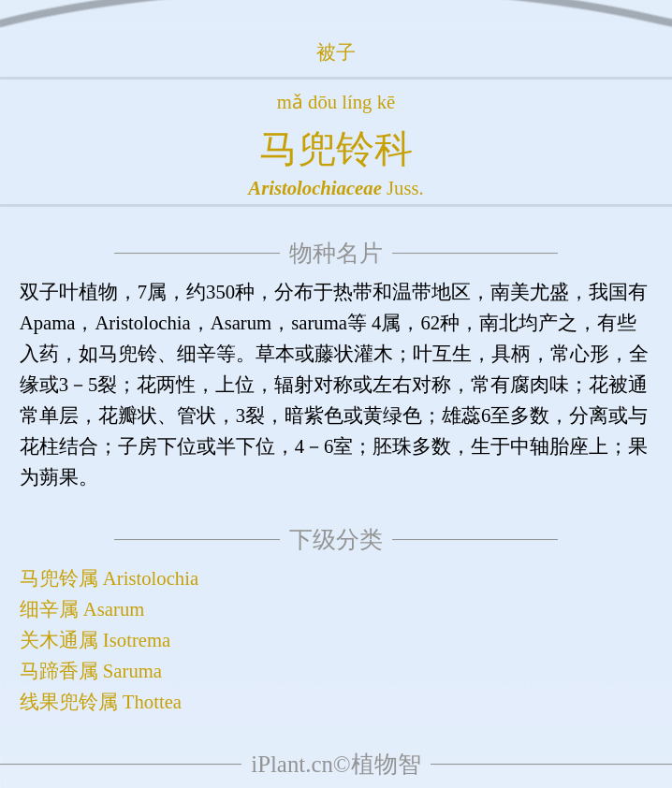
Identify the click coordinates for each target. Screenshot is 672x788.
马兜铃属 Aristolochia (109, 578)
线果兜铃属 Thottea (101, 702)
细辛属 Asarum (82, 609)
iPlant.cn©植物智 (336, 764)
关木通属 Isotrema (95, 640)
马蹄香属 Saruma (91, 671)
